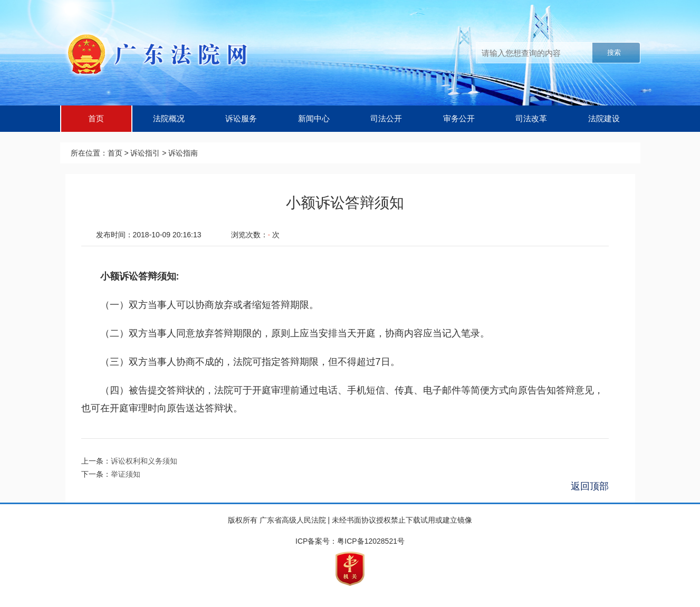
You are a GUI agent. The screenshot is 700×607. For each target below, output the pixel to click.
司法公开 (386, 118)
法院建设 (604, 118)
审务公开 (459, 118)
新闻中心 (314, 118)
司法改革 (531, 118)
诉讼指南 (183, 153)
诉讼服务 (241, 118)
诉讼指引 (145, 153)
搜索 (614, 52)
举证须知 (126, 474)
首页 (96, 118)
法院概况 (169, 118)
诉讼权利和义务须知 (144, 461)
